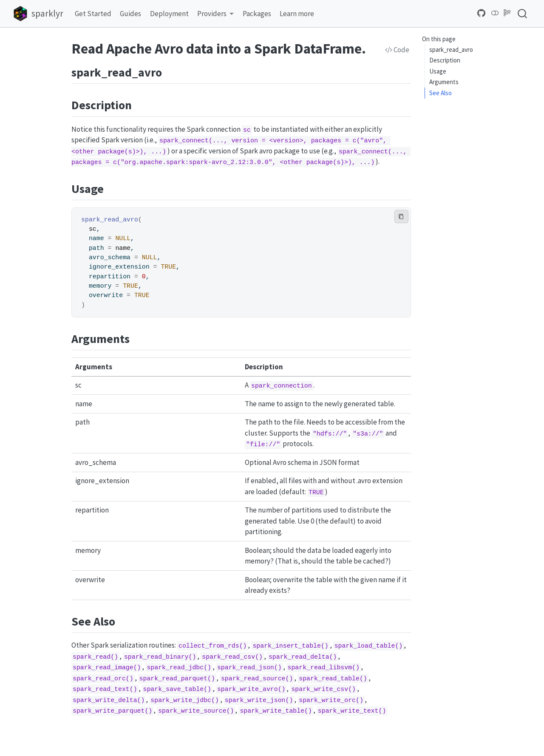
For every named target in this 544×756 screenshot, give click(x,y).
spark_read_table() (333, 679)
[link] (216, 14)
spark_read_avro (451, 50)
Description (445, 60)
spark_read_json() (249, 668)
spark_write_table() (276, 711)
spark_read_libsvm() (323, 668)
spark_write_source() (196, 711)
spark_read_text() (105, 689)
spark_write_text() (352, 711)
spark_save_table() (177, 689)
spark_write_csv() (323, 689)
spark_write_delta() (109, 700)
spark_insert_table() (290, 646)
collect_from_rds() (213, 646)
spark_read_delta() (303, 657)
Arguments (444, 82)
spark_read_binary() (160, 657)
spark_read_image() (107, 668)
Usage (438, 71)
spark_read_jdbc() (179, 668)
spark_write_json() (259, 700)
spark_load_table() (369, 646)
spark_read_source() (257, 679)
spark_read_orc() (103, 679)
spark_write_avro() (251, 689)
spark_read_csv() (232, 657)
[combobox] (523, 13)
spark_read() (95, 657)
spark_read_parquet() (177, 679)
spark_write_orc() (331, 700)
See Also (441, 93)
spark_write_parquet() (112, 711)
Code (397, 50)
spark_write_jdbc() (185, 700)
